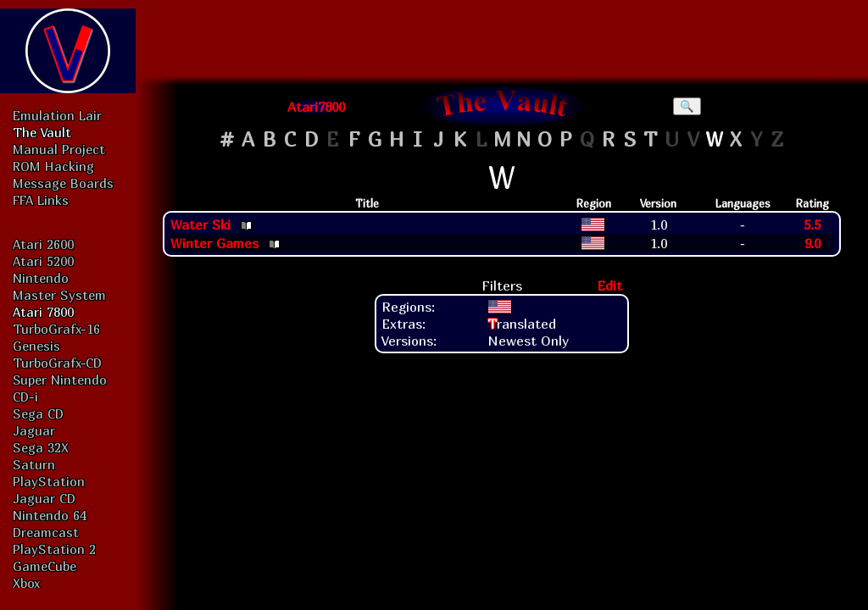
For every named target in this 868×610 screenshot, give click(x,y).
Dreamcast (46, 532)
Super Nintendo (60, 380)
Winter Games (214, 243)
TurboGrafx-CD (57, 363)
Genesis (36, 346)
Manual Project (59, 149)
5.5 (812, 225)
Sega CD (38, 413)
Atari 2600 (43, 244)
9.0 (812, 243)
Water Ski (200, 225)
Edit (609, 286)
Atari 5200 (43, 261)
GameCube (45, 566)
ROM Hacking (53, 166)
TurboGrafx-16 (56, 329)
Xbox (26, 583)
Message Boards (63, 183)
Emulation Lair (57, 115)
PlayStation (49, 481)
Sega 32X (41, 447)
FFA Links (41, 200)
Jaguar (34, 430)
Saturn (34, 464)
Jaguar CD (44, 498)
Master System (59, 295)
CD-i (25, 396)
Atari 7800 (43, 312)
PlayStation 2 (54, 549)
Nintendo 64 (50, 515)
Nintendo (41, 278)
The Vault (42, 132)
